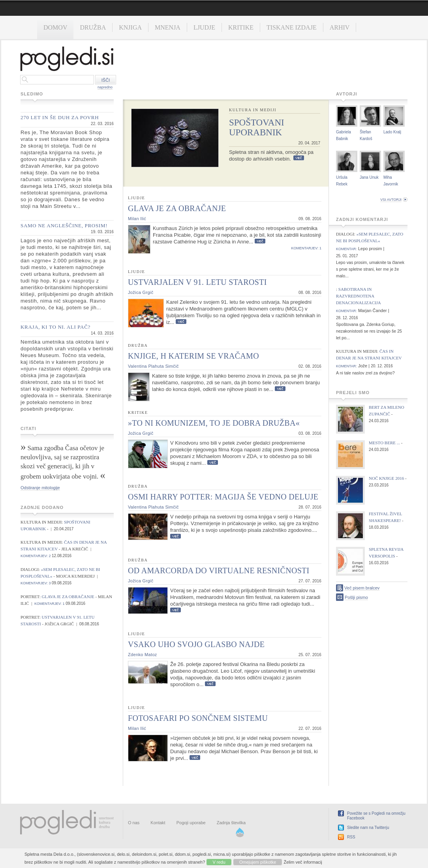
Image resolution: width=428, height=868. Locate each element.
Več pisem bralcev (362, 588)
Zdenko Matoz (143, 655)
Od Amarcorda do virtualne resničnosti (219, 571)
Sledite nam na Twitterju (368, 828)
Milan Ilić (137, 219)
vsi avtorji (391, 200)
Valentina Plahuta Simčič (153, 366)
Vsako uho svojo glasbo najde (196, 644)
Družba (93, 27)
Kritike (241, 27)
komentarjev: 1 (50, 604)
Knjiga (130, 27)
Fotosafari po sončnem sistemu (198, 718)
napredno (105, 87)
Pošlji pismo (356, 597)
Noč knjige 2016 (386, 478)
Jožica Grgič (141, 292)
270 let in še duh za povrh (60, 117)
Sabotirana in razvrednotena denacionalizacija (359, 296)
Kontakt (158, 823)
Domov (55, 27)
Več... (299, 158)
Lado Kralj (392, 132)
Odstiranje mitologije (40, 488)
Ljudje (204, 27)
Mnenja (168, 27)
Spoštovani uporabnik (257, 127)
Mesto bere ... (384, 443)
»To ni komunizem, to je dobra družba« (214, 423)
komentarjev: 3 (36, 583)
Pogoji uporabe (191, 823)
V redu (219, 862)
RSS (351, 837)
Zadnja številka (231, 823)
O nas (134, 823)
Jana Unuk (369, 177)
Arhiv (340, 27)
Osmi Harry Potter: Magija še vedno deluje (223, 497)
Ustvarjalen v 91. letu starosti (197, 282)
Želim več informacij (303, 862)
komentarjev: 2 (36, 556)
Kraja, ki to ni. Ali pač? (55, 327)
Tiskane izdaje (292, 27)
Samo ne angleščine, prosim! (64, 225)
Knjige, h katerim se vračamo (193, 356)
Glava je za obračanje (69, 597)
